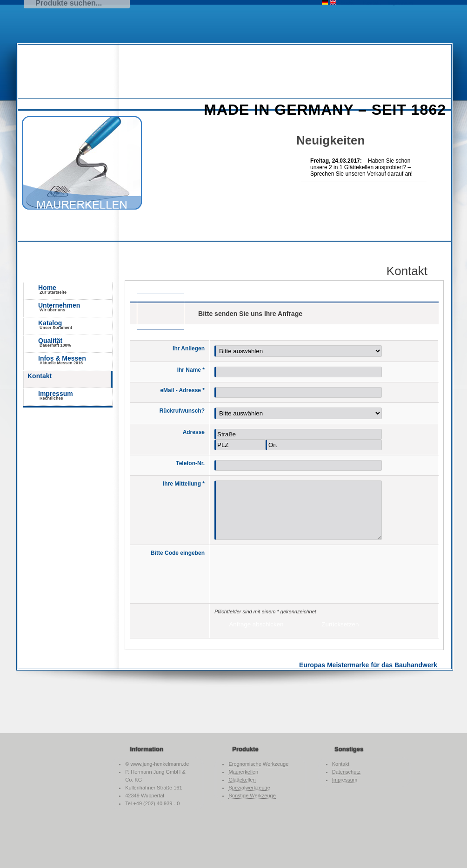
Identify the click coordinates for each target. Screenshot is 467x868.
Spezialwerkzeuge (249, 788)
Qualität (75, 342)
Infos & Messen (75, 360)
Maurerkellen (243, 772)
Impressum (75, 395)
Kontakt (40, 376)
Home (75, 289)
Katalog (75, 325)
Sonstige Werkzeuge (252, 796)
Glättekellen (242, 780)
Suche (348, 3)
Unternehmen (75, 307)
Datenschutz (346, 772)
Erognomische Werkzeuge (258, 764)
